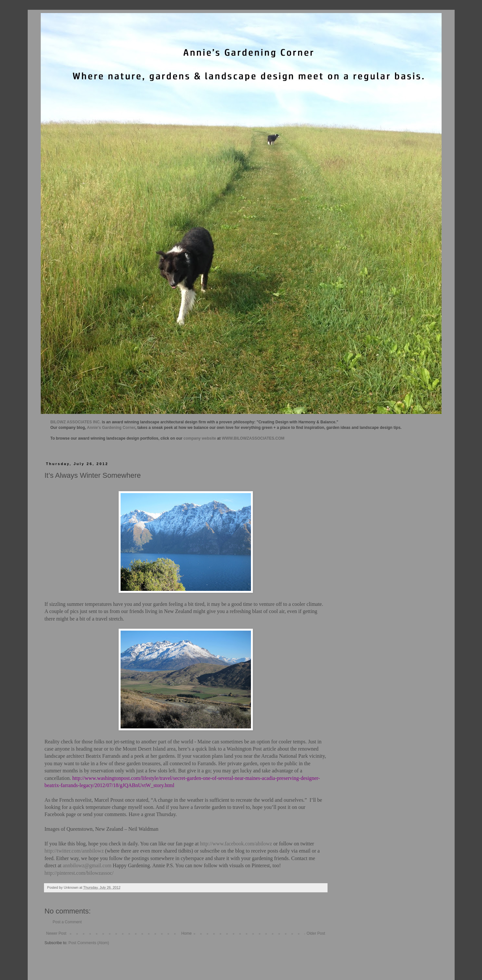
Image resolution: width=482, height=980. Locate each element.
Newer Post (56, 933)
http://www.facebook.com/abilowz (236, 844)
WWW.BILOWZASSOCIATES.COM (253, 438)
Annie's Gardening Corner (111, 428)
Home (186, 933)
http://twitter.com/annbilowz (74, 851)
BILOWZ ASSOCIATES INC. (76, 422)
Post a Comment (67, 922)
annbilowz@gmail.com (87, 865)
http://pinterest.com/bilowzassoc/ (79, 873)
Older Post (316, 933)
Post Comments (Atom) (89, 943)
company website (200, 438)
